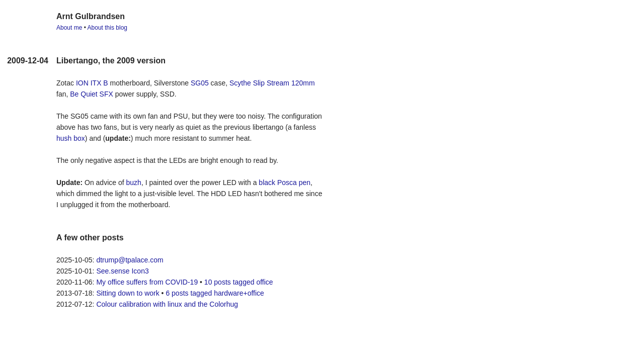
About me (69, 28)
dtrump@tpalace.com (130, 260)
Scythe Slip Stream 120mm (272, 83)
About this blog (107, 28)
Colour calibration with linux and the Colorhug (167, 304)
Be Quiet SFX (92, 94)
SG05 (200, 83)
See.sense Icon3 (122, 271)
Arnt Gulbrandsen (91, 16)
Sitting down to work (128, 293)
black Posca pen (285, 183)
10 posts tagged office (239, 282)
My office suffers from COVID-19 (147, 282)
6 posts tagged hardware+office (215, 293)
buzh (134, 183)
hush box (71, 138)
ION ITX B (92, 83)
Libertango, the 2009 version (111, 61)
